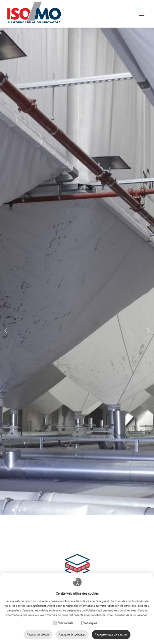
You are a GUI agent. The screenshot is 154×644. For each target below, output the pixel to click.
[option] (77, 258)
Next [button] (146, 319)
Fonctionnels (65, 623)
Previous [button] (8, 325)
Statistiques (90, 623)
